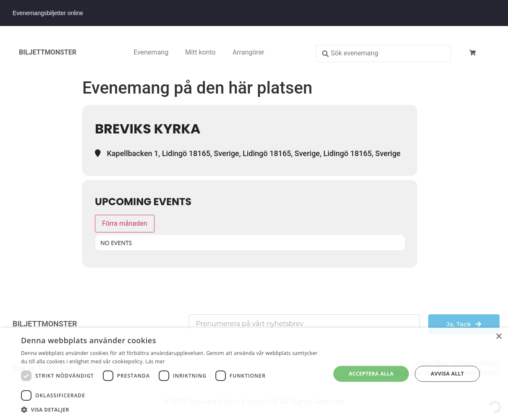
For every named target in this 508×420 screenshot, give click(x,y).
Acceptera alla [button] (371, 374)
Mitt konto (200, 52)
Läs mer (155, 361)
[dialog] (254, 374)
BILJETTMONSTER (48, 52)
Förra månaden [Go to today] (125, 223)
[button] (171, 410)
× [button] (499, 337)
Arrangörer (249, 52)
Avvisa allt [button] (447, 374)
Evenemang (151, 52)
